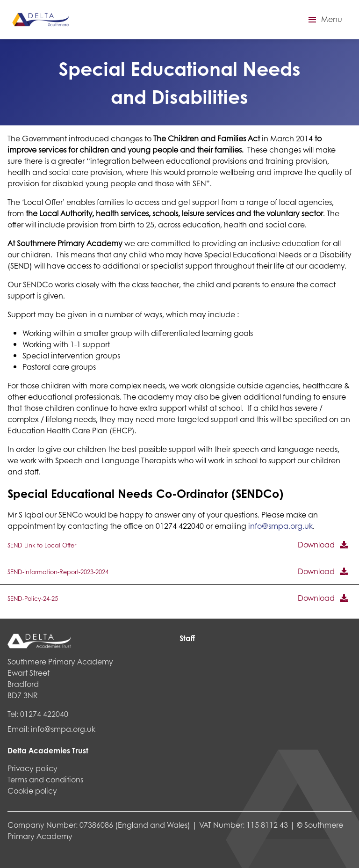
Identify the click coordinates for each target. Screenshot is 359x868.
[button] (324, 20)
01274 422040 (44, 714)
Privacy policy (32, 768)
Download (316, 544)
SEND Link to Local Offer (42, 545)
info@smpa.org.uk (280, 526)
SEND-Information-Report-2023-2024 (58, 572)
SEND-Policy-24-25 (33, 598)
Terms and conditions (45, 779)
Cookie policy (32, 791)
